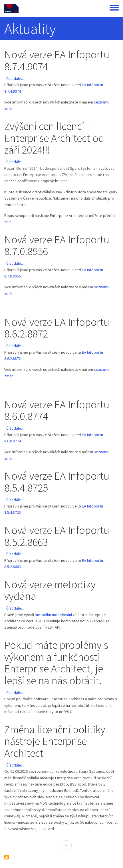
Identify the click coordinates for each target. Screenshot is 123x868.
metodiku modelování (54, 615)
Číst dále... (15, 78)
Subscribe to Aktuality (7, 857)
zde (8, 222)
